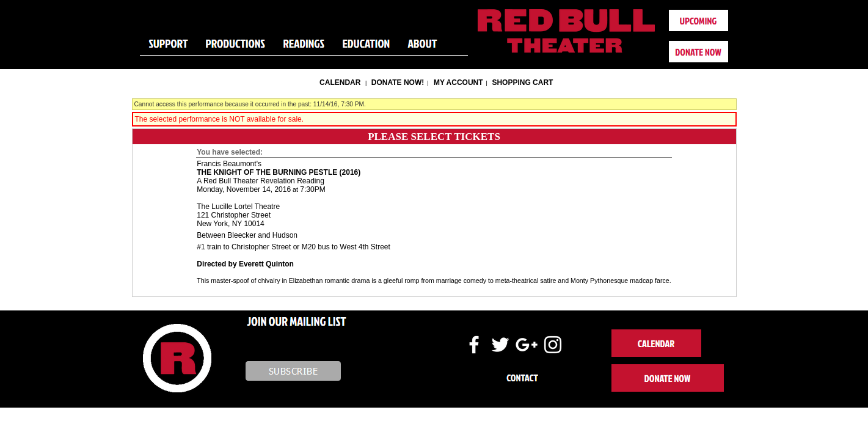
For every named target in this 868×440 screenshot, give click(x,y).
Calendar (340, 82)
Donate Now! (398, 82)
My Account (458, 82)
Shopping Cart (522, 82)
